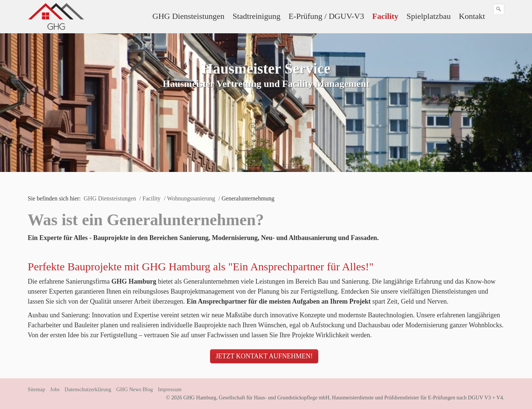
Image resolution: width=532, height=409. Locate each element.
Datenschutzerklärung (88, 389)
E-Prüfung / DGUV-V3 (326, 16)
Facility (385, 16)
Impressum (170, 389)
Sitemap (36, 389)
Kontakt (472, 16)
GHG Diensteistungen (189, 16)
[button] (264, 356)
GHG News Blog (135, 389)
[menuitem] (189, 16)
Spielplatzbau (429, 16)
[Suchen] (499, 9)
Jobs (55, 389)
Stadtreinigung (256, 16)
